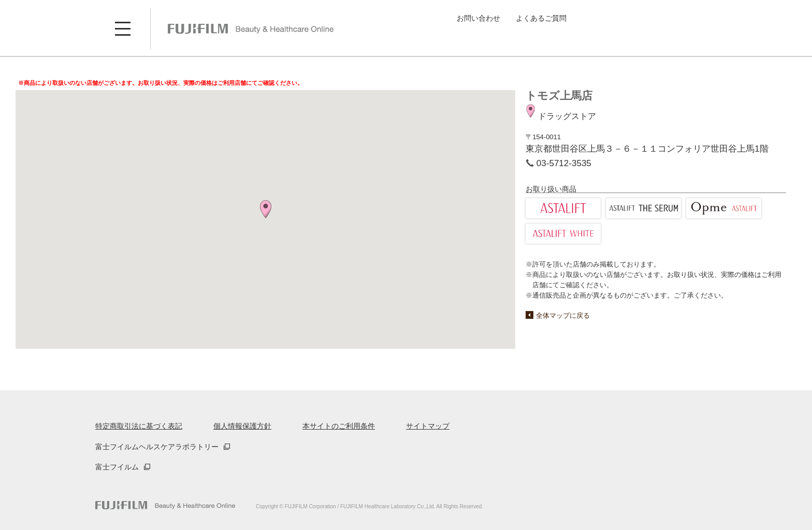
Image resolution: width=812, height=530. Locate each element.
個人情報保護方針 (242, 426)
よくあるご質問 (541, 18)
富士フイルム (117, 467)
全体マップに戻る (563, 315)
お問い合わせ (479, 18)
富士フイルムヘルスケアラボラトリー (157, 447)
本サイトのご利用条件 (339, 426)
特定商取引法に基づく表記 (139, 426)
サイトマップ (428, 426)
